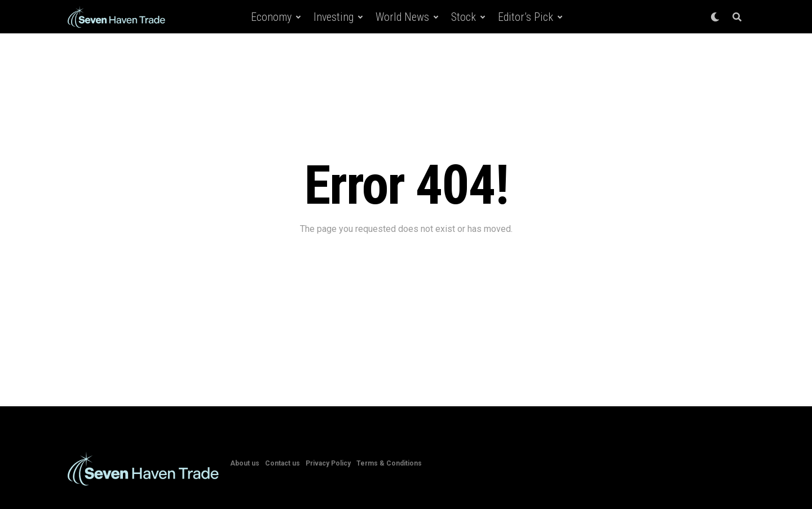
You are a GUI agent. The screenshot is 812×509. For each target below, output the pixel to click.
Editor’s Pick (526, 17)
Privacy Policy (328, 463)
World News (402, 17)
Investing (334, 17)
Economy (271, 17)
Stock (464, 17)
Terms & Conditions (389, 463)
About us (245, 463)
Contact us (283, 463)
